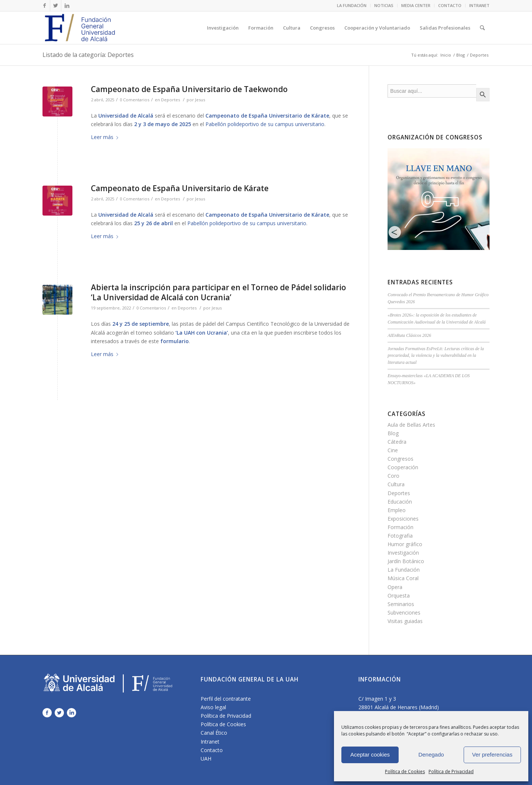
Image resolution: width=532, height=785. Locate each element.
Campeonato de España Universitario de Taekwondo (189, 89)
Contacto (212, 750)
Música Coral (403, 578)
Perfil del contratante (226, 699)
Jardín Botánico (406, 561)
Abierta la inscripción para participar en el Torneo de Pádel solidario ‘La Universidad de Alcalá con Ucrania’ (219, 292)
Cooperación (403, 467)
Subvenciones (404, 613)
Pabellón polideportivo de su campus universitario (265, 124)
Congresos (400, 459)
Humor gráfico (405, 544)
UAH (206, 759)
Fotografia (400, 536)
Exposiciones (403, 519)
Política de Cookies (405, 772)
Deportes (170, 100)
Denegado (431, 754)
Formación (400, 527)
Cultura (396, 484)
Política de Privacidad (451, 772)
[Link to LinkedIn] (67, 6)
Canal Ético (214, 733)
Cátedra (397, 442)
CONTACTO (450, 5)
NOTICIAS (384, 5)
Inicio (446, 55)
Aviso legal (213, 707)
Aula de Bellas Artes (411, 425)
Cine (393, 450)
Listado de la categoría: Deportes (88, 55)
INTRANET (479, 5)
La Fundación (404, 570)
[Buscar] (482, 28)
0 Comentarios (134, 100)
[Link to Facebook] (45, 6)
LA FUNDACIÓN (352, 5)
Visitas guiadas (405, 621)
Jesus (200, 100)
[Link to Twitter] (56, 6)
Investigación (403, 553)
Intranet (210, 742)
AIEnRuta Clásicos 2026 (409, 335)
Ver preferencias (492, 754)
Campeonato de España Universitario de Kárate (180, 188)
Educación (400, 502)
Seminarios (401, 604)
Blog (461, 55)
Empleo (397, 510)
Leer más (106, 137)
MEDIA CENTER (416, 5)
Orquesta (399, 595)
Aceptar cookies (370, 754)
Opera (395, 587)
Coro (393, 476)
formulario (175, 341)
